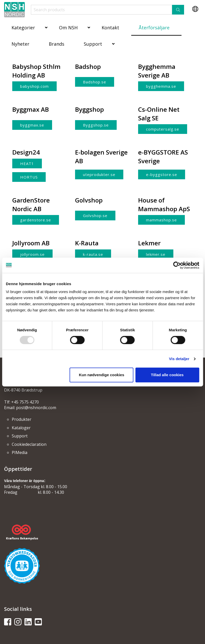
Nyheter (20, 44)
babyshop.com (34, 86)
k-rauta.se (93, 254)
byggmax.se (32, 125)
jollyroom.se (32, 254)
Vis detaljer (179, 359)
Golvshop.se (95, 216)
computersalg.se (163, 129)
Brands (57, 44)
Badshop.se (95, 82)
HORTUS (29, 177)
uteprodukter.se (99, 174)
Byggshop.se (96, 125)
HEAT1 (27, 163)
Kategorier (23, 28)
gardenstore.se (36, 220)
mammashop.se (161, 220)
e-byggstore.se (162, 174)
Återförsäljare (154, 28)
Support (93, 44)
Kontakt (110, 28)
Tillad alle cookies (167, 375)
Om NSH (68, 28)
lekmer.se (156, 254)
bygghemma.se (161, 86)
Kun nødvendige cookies (102, 375)
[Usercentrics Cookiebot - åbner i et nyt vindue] (177, 265)
